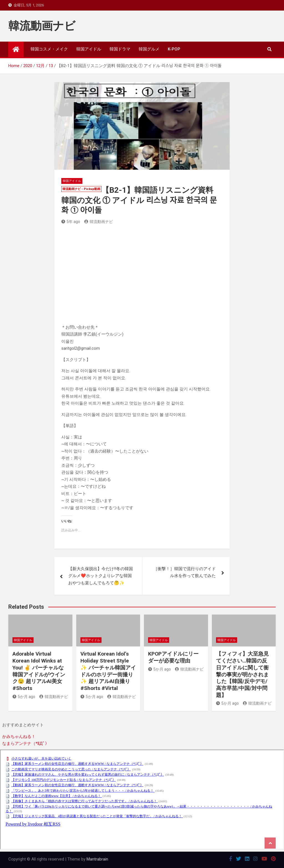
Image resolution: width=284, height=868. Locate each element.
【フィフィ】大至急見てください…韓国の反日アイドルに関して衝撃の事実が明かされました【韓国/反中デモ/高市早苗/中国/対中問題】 (242, 674)
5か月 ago (24, 697)
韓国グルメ (149, 49)
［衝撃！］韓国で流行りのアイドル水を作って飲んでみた (185, 572)
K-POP (174, 49)
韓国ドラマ (120, 49)
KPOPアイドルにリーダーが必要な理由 (173, 657)
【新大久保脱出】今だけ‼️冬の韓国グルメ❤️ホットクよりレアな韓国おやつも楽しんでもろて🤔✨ (101, 576)
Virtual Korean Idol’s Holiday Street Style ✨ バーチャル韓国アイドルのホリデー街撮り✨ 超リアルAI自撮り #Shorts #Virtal (108, 671)
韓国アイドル (89, 49)
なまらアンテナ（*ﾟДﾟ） (26, 743)
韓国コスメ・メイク (49, 49)
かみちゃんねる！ (19, 737)
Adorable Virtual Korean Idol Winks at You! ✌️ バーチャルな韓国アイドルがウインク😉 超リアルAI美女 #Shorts (39, 671)
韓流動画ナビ (42, 26)
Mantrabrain (97, 859)
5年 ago (71, 222)
